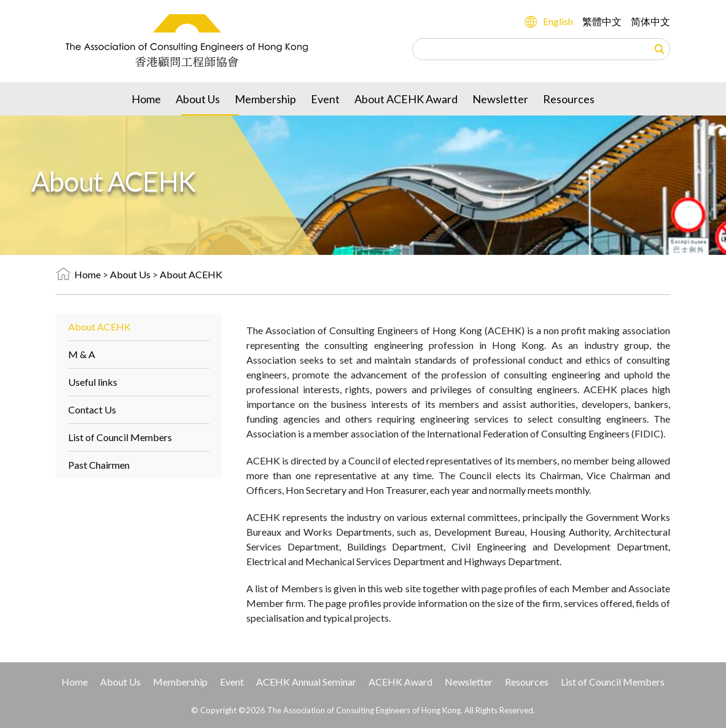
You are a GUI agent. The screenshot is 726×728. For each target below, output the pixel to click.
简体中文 (650, 21)
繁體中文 (602, 21)
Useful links (93, 382)
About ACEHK (191, 274)
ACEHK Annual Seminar (306, 682)
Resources (569, 99)
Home (146, 99)
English (558, 21)
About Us (198, 99)
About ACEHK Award (406, 99)
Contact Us (92, 409)
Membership (265, 99)
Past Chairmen (99, 465)
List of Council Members (120, 437)
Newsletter (500, 99)
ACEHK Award (400, 682)
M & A (82, 354)
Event (325, 99)
